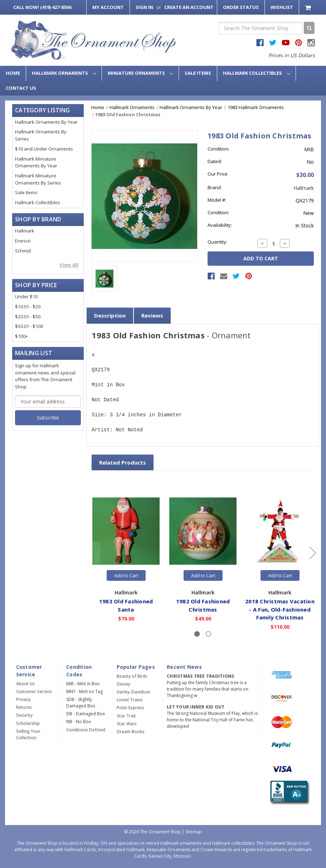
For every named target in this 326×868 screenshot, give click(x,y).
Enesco (23, 241)
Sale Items (198, 73)
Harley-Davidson (133, 692)
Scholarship (28, 723)
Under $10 (26, 296)
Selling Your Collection (28, 734)
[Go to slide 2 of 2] (93, 553)
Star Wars (127, 724)
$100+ (21, 336)
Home (13, 73)
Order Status (241, 7)
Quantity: (217, 242)
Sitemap (194, 832)
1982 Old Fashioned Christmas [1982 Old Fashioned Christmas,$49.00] (203, 605)
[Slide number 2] (208, 634)
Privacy (23, 699)
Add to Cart (126, 575)
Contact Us (21, 88)
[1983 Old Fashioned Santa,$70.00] (126, 531)
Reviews (152, 315)
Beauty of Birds (132, 676)
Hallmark (25, 231)
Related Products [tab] (123, 462)
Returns (24, 707)
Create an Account (189, 7)
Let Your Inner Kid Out (196, 707)
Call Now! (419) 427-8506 (42, 7)
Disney (123, 684)
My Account (108, 7)
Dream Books (131, 732)
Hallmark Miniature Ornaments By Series (38, 179)
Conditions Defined (86, 730)
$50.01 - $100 (29, 326)
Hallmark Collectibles (256, 73)
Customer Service (34, 692)
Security (24, 715)
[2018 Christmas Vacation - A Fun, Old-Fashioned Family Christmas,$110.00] (280, 531)
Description (110, 315)
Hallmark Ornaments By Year (46, 122)
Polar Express (130, 708)
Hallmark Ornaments (64, 73)
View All (69, 265)
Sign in (144, 7)
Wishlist (282, 7)
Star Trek (126, 716)
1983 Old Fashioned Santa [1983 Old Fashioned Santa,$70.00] (126, 605)
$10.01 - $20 (28, 307)
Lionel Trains (130, 700)
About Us (25, 684)
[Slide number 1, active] (197, 634)
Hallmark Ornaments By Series (41, 135)
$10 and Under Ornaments (44, 149)
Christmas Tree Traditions (200, 676)
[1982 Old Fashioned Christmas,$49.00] (203, 531)
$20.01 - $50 (28, 317)
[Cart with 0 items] (309, 7)
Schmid (23, 251)
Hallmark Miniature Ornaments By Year (36, 162)
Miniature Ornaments (140, 73)
